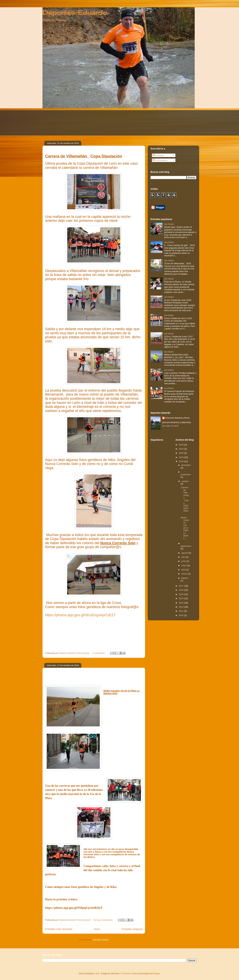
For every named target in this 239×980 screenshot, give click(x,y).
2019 (181, 457)
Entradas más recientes (59, 929)
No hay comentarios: (103, 920)
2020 (181, 453)
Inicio (97, 929)
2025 (181, 445)
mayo (184, 565)
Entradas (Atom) (101, 940)
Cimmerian (126, 973)
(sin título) (169, 224)
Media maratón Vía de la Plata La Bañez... (185, 528)
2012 (181, 607)
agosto (185, 553)
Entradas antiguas (132, 929)
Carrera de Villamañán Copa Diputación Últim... (185, 500)
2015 (181, 594)
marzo (185, 574)
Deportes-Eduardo (75, 13)
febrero (185, 578)
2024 (181, 449)
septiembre (186, 546)
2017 (181, 586)
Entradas (158, 155)
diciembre (186, 465)
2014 (181, 598)
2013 (181, 603)
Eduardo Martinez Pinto (178, 418)
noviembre (186, 475)
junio (184, 561)
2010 (181, 615)
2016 (181, 590)
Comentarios (160, 160)
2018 (181, 461)
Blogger (156, 973)
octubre (185, 481)
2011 (181, 611)
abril (184, 570)
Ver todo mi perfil (170, 426)
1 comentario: (99, 653)
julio (184, 557)
